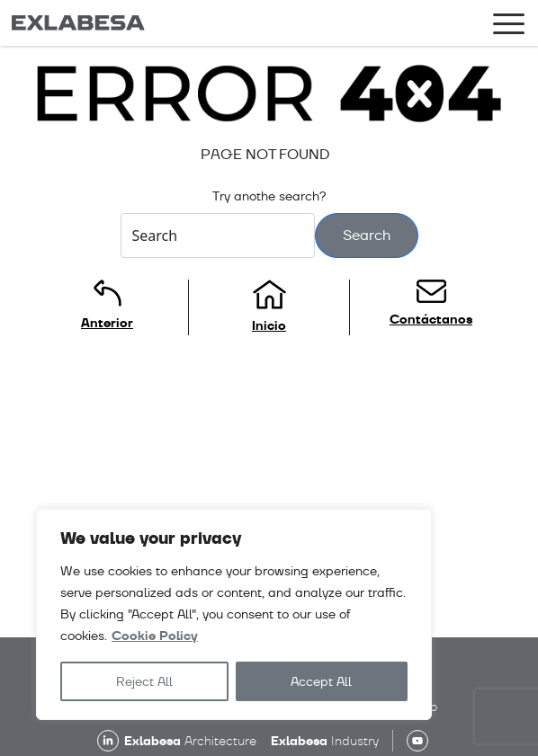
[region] (234, 614)
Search (367, 235)
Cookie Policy (155, 636)
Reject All (144, 681)
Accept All (321, 681)
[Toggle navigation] (509, 27)
